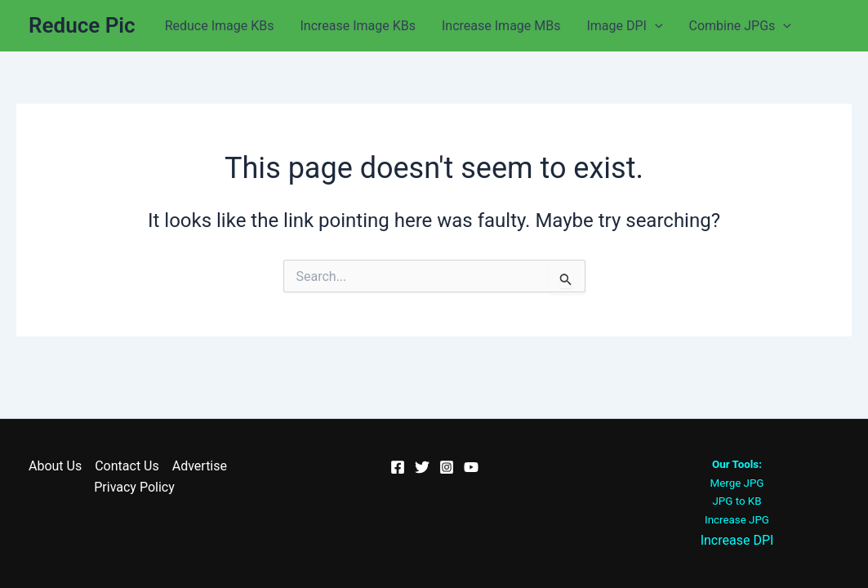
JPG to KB (737, 501)
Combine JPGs (740, 26)
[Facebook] (398, 467)
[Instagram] (447, 467)
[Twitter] (422, 467)
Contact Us (127, 466)
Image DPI (624, 26)
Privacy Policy (134, 487)
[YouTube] (471, 467)
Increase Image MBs (501, 26)
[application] (655, 26)
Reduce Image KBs (220, 26)
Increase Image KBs (358, 26)
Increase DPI (737, 540)
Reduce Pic (82, 25)
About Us (55, 466)
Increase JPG (737, 520)
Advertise (200, 466)
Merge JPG (737, 483)
